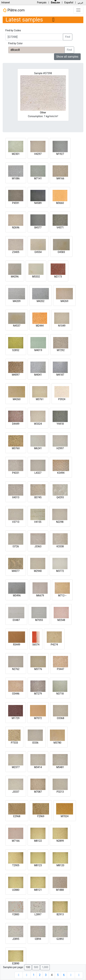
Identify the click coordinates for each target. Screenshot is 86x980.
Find (68, 37)
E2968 (17, 816)
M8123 (38, 865)
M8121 (38, 890)
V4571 (60, 228)
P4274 (54, 645)
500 (36, 967)
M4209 (17, 301)
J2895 (16, 939)
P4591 (16, 203)
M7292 (61, 350)
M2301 (16, 154)
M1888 (60, 890)
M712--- (62, 596)
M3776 (38, 669)
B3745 (38, 497)
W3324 (38, 424)
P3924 (62, 399)
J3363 (38, 546)
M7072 (38, 718)
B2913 (60, 914)
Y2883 (16, 914)
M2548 (61, 620)
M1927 (60, 154)
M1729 (16, 718)
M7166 (16, 841)
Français (42, 2)
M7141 (38, 178)
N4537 (17, 326)
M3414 (38, 767)
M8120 (60, 865)
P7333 (14, 743)
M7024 (65, 816)
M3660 (60, 203)
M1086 (16, 178)
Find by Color (15, 43)
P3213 (60, 792)
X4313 (16, 497)
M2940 (38, 571)
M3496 (17, 596)
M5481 (60, 767)
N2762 (16, 669)
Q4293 (60, 497)
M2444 (40, 326)
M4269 (64, 301)
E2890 (16, 963)
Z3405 (16, 252)
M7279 (38, 694)
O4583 (61, 252)
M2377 (16, 767)
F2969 (41, 816)
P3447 (60, 669)
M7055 (39, 620)
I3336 (35, 743)
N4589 (38, 203)
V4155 (38, 522)
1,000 (45, 967)
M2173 (58, 277)
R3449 (17, 645)
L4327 (38, 473)
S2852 (16, 350)
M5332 (36, 277)
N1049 (62, 326)
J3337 (16, 792)
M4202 (41, 301)
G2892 (60, 939)
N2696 (16, 228)
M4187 (60, 375)
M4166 (60, 178)
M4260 (17, 399)
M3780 (57, 743)
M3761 (40, 399)
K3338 (60, 546)
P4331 (16, 473)
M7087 (38, 792)
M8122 (38, 841)
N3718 (60, 694)
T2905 (16, 865)
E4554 (38, 252)
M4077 (16, 571)
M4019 (38, 350)
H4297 (38, 154)
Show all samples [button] (67, 57)
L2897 (38, 914)
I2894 (38, 939)
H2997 (60, 448)
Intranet (6, 2)
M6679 (40, 596)
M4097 (16, 375)
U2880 (16, 890)
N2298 (60, 522)
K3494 (61, 473)
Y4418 (60, 424)
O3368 (61, 718)
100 (28, 967)
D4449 (16, 424)
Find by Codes (13, 30)
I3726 (16, 546)
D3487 (16, 620)
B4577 (38, 228)
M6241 (38, 448)
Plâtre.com (14, 10)
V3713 (16, 522)
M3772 (60, 571)
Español (69, 2)
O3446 (16, 694)
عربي (80, 2)
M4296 (15, 277)
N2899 (60, 841)
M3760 (16, 448)
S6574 (36, 645)
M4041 (38, 375)
